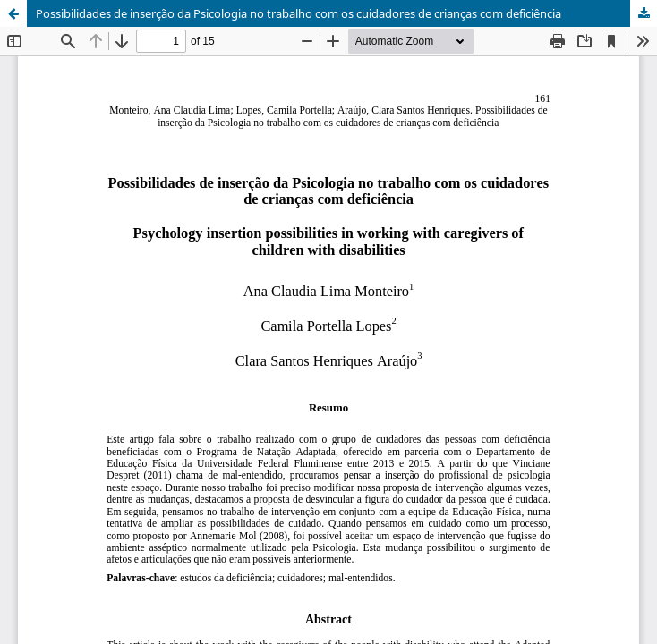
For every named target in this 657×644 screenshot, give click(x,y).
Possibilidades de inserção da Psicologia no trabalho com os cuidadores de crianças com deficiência (299, 13)
